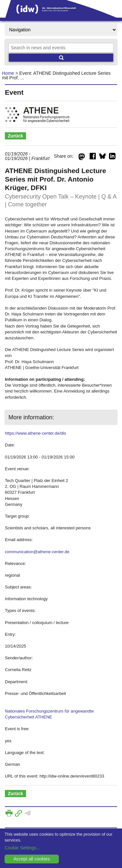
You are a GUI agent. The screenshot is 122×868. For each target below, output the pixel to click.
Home (8, 73)
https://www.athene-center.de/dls (35, 433)
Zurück (15, 136)
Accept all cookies (32, 859)
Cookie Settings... (22, 848)
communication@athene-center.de (37, 552)
